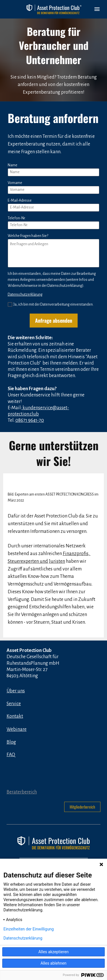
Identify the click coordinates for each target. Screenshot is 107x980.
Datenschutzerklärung (25, 294)
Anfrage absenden (54, 320)
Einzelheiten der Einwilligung (29, 929)
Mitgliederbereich (82, 807)
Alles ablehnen (53, 963)
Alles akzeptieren (53, 952)
